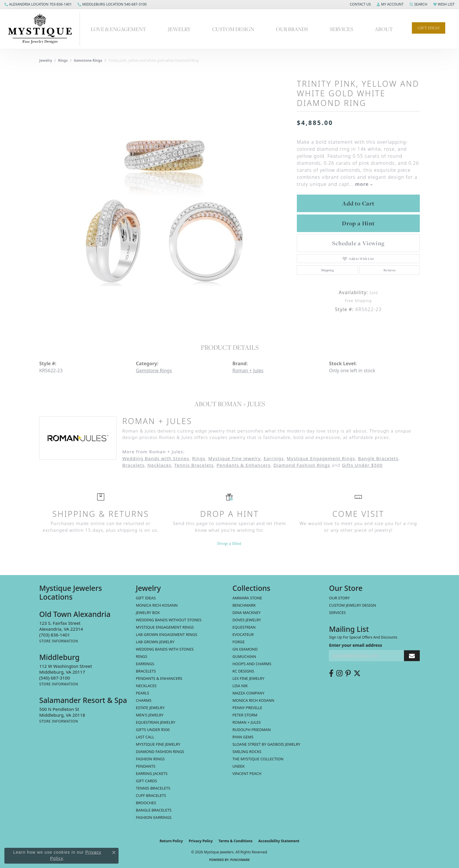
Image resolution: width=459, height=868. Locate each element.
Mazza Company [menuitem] (248, 693)
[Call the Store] (55, 635)
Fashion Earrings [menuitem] (154, 817)
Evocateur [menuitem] (243, 634)
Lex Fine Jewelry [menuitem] (248, 678)
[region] (165, 198)
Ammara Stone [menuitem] (247, 598)
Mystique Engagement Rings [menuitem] (165, 627)
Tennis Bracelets (194, 465)
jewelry (46, 60)
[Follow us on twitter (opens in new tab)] (357, 673)
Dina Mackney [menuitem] (246, 613)
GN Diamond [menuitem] (245, 649)
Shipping (328, 270)
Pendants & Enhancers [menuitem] (159, 678)
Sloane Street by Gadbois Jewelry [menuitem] (266, 744)
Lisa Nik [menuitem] (240, 686)
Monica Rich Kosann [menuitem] (253, 700)
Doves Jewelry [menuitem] (247, 620)
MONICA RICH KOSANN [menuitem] (157, 605)
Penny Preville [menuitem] (247, 708)
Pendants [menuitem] (146, 766)
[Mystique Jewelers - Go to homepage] (43, 29)
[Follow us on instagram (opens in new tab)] (339, 673)
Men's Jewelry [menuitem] (150, 715)
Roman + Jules (248, 370)
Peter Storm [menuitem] (245, 715)
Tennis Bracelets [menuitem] (153, 788)
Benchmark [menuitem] (244, 605)
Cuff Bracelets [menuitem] (151, 795)
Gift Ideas (429, 28)
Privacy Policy (201, 841)
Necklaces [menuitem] (146, 686)
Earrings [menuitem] (145, 664)
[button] (360, 4)
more (364, 184)
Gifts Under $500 (362, 465)
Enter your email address (356, 645)
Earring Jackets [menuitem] (152, 773)
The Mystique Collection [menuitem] (258, 759)
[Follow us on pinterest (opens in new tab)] (348, 673)
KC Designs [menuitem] (243, 671)
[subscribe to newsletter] (412, 656)
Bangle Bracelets (378, 458)
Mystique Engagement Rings (321, 458)
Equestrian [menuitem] (244, 627)
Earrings (274, 458)
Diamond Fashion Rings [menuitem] (160, 752)
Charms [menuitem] (144, 700)
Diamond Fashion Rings (302, 465)
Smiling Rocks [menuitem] (247, 752)
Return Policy (171, 841)
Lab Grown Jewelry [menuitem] (155, 642)
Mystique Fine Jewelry (234, 458)
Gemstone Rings (88, 60)
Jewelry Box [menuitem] (148, 613)
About (384, 29)
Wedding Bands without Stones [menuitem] (169, 620)
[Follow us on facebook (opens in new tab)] (331, 673)
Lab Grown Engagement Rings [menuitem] (167, 634)
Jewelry (179, 29)
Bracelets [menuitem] (146, 671)
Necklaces (160, 465)
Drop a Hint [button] (358, 223)
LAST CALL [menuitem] (145, 737)
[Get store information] (59, 641)
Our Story (339, 598)
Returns (390, 270)
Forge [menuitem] (239, 642)
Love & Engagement (118, 29)
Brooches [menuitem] (146, 803)
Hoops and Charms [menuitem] (252, 664)
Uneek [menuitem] (239, 766)
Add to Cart (358, 203)
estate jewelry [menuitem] (150, 708)
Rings (63, 60)
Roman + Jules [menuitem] (247, 722)
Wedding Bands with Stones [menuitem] (165, 649)
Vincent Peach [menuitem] (247, 773)
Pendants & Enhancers (244, 465)
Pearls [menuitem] (142, 693)
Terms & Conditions (236, 841)
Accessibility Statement (279, 841)
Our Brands (292, 29)
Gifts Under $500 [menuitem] (153, 730)
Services (341, 29)
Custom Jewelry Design (353, 605)
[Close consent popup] (114, 852)
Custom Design (233, 29)
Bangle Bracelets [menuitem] (154, 810)
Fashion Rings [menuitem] (150, 759)
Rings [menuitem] (142, 656)
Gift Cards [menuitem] (146, 781)
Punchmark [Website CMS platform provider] (240, 860)
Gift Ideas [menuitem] (146, 598)
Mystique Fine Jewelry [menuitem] (158, 744)
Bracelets (133, 465)
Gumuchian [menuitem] (244, 656)
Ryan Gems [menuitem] (243, 737)
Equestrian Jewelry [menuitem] (156, 722)
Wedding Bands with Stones (156, 458)
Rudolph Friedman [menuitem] (252, 730)
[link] (38, 4)
